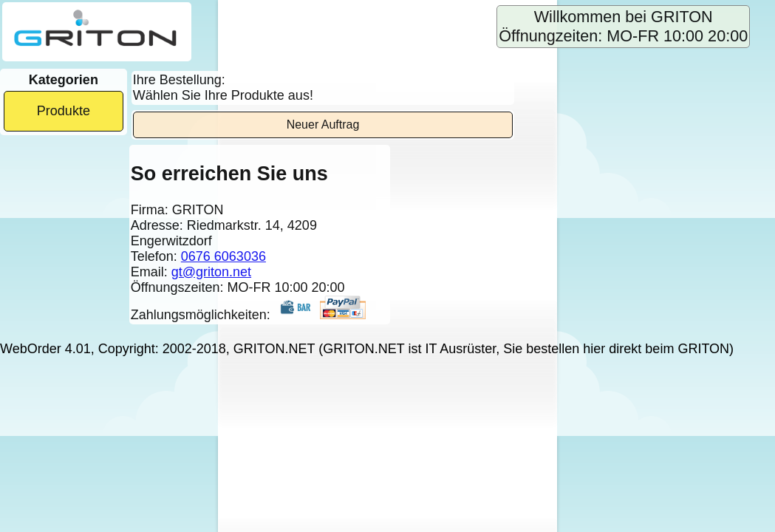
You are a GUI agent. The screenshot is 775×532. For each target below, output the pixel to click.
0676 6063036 (223, 256)
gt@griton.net (211, 272)
